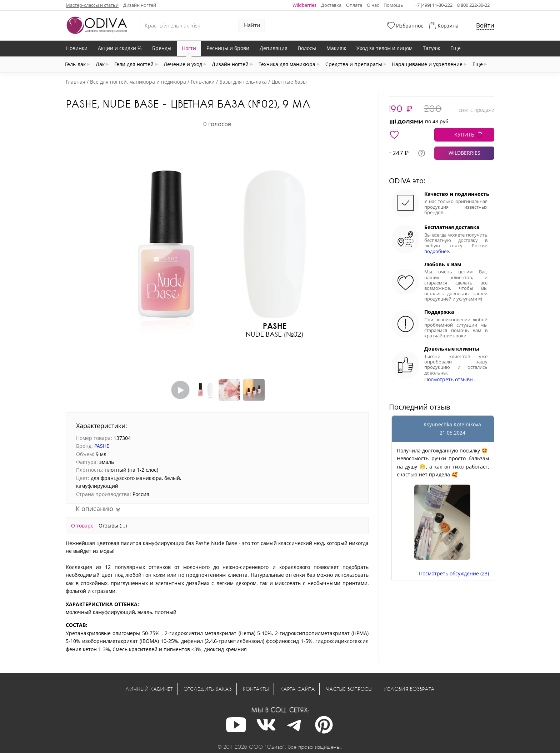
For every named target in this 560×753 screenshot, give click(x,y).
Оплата (354, 5)
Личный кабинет (149, 689)
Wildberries (304, 5)
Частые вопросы (349, 689)
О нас (373, 5)
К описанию (95, 509)
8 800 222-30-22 (473, 5)
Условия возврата (409, 689)
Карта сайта (298, 689)
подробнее (437, 251)
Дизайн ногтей (140, 5)
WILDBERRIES (464, 153)
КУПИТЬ (464, 135)
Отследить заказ (208, 689)
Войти (485, 25)
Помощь (393, 5)
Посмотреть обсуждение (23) (454, 573)
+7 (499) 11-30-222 (434, 5)
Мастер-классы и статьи (92, 5)
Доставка (331, 5)
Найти (252, 25)
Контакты (256, 689)
